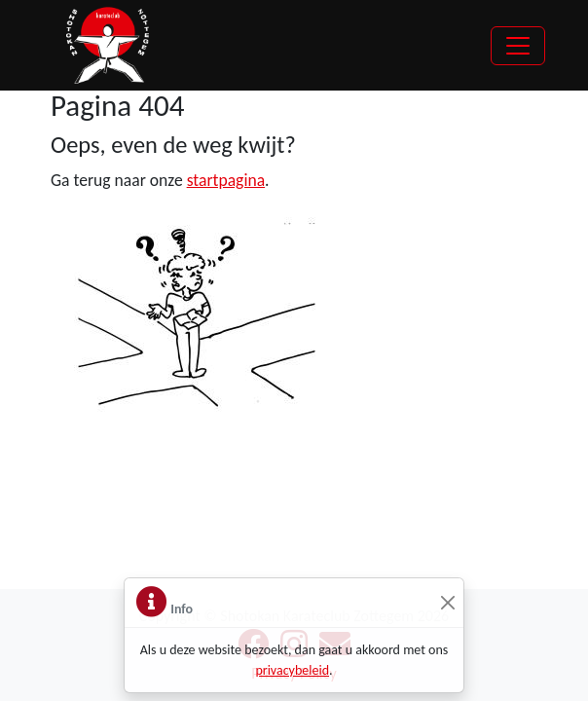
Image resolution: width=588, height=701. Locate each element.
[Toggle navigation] (518, 46)
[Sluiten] (447, 603)
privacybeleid (292, 670)
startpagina (226, 180)
